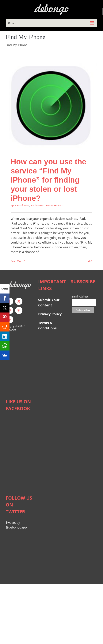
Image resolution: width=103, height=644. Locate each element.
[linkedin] (10, 320)
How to (58, 205)
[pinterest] (19, 310)
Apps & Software (20, 205)
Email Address (80, 297)
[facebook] (10, 301)
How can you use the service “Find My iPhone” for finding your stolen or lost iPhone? (48, 180)
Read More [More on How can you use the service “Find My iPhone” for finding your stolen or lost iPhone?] (17, 261)
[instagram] (10, 310)
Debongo (11, 330)
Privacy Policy (50, 314)
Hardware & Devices (42, 205)
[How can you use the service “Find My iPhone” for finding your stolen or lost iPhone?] (51, 106)
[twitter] (19, 301)
